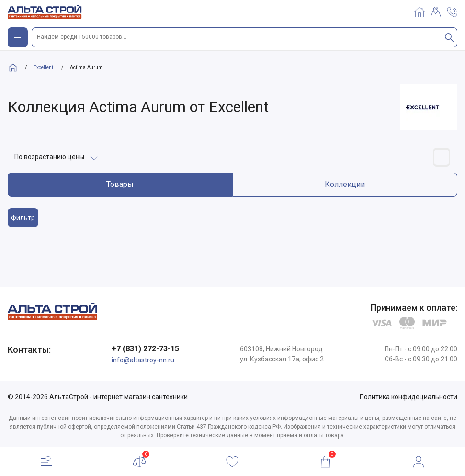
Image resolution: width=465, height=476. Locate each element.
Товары (120, 184)
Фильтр (23, 218)
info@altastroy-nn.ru (143, 360)
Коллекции (345, 184)
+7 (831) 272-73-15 (145, 349)
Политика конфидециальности (408, 397)
